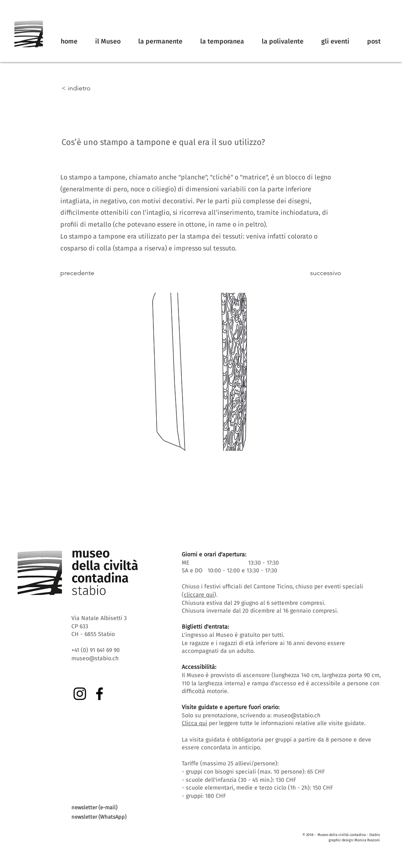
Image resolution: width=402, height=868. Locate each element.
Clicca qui (194, 723)
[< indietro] (89, 88)
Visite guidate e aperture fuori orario (230, 707)
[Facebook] (99, 694)
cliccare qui (199, 595)
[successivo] (321, 273)
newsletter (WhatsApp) (99, 817)
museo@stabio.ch (297, 715)
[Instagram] (80, 694)
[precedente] (87, 273)
